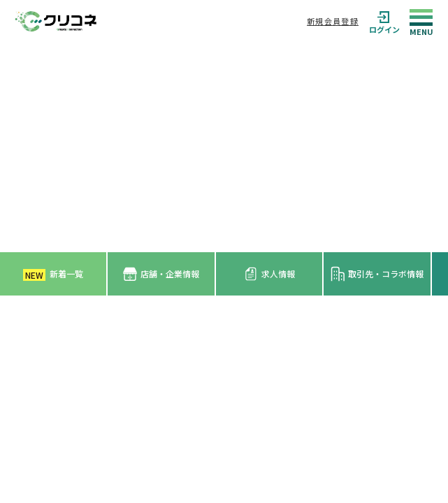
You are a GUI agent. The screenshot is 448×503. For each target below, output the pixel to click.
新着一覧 (53, 274)
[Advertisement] (224, 147)
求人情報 (269, 274)
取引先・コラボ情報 (377, 274)
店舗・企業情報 (161, 274)
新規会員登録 (333, 21)
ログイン (384, 21)
